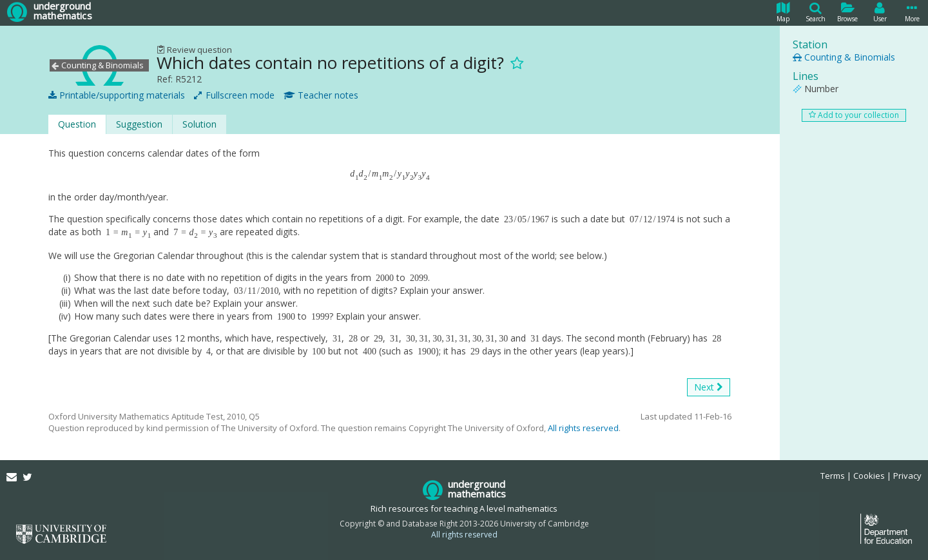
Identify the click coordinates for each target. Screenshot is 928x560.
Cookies (869, 476)
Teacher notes (321, 95)
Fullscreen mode (234, 95)
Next (709, 387)
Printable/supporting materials (117, 95)
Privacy (907, 476)
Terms (833, 476)
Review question (194, 50)
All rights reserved (583, 428)
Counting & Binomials (844, 57)
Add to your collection (854, 115)
